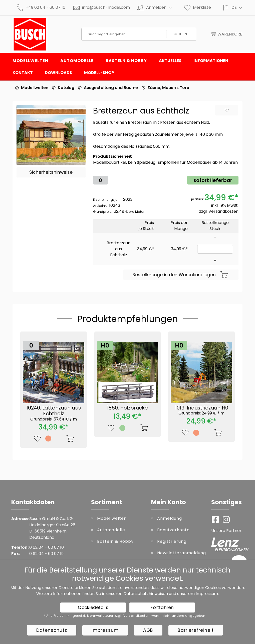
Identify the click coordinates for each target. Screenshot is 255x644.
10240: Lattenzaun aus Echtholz (54, 413)
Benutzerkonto (173, 530)
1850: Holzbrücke (127, 408)
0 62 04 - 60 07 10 (47, 547)
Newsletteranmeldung (180, 553)
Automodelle (77, 61)
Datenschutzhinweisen (146, 594)
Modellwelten (30, 61)
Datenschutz (52, 630)
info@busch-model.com (106, 7)
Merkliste (197, 7)
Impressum (207, 594)
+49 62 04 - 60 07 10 (46, 7)
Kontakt (23, 73)
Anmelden (161, 7)
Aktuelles (170, 61)
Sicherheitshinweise (51, 172)
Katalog (66, 88)
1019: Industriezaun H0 (201, 410)
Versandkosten (223, 211)
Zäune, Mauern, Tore (168, 88)
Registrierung (172, 541)
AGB (148, 630)
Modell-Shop (99, 73)
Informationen (211, 61)
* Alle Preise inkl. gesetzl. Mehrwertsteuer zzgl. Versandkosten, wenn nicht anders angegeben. (125, 616)
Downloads (58, 73)
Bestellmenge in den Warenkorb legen (180, 275)
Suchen (180, 34)
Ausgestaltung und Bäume (111, 88)
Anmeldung (170, 518)
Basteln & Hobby (126, 61)
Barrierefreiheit (196, 630)
